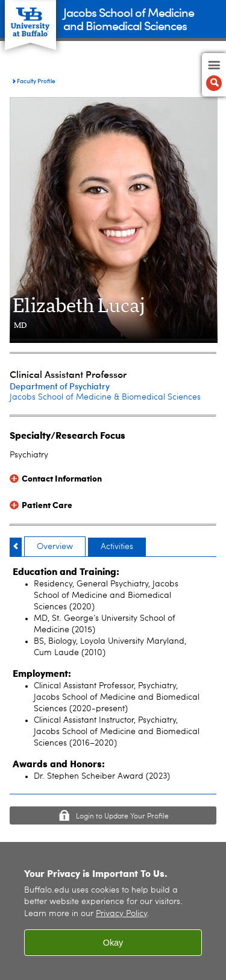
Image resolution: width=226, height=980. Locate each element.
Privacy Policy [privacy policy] (121, 914)
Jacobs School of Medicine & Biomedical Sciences (105, 397)
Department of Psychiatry (60, 386)
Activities (117, 547)
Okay (113, 943)
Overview (55, 547)
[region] (113, 911)
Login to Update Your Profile (122, 817)
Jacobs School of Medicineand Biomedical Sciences (129, 18)
